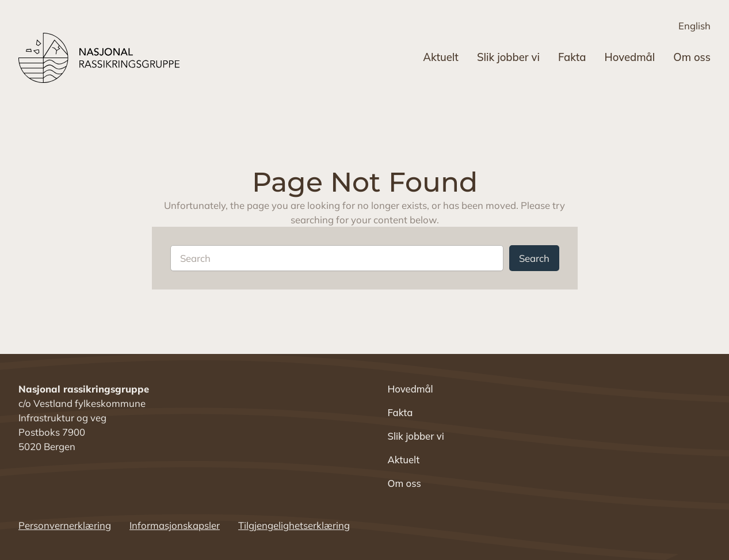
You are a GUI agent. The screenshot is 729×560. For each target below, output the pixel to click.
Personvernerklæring (65, 525)
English (694, 26)
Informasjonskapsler (175, 525)
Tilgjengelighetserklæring (294, 525)
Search (534, 258)
